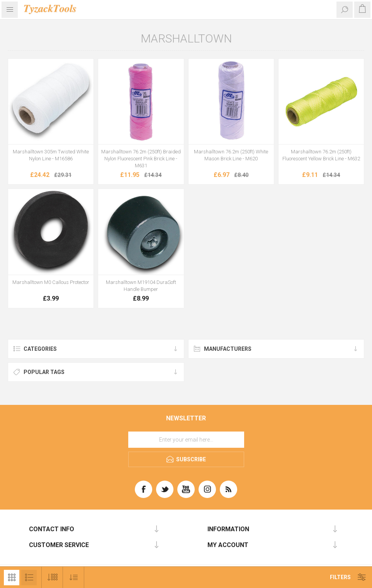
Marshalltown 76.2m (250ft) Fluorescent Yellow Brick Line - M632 (321, 155)
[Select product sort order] (74, 577)
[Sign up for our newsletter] (186, 440)
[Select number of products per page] (52, 577)
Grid (12, 578)
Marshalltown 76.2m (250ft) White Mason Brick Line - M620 (231, 155)
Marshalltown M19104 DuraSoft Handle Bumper (141, 286)
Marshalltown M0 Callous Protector (51, 282)
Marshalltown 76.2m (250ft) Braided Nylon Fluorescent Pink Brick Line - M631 (141, 159)
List (29, 578)
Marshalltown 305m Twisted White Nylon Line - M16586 (51, 155)
